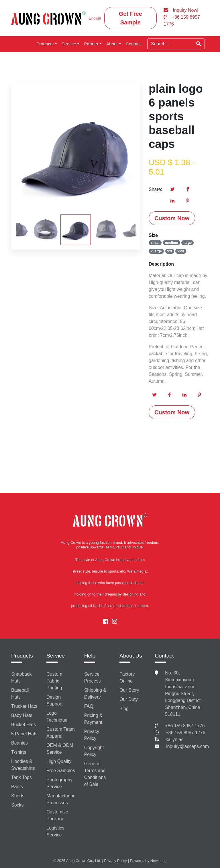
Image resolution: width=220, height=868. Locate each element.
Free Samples (61, 771)
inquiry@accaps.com (187, 746)
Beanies (19, 743)
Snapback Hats (21, 677)
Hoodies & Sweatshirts (23, 765)
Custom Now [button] (172, 218)
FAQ (89, 706)
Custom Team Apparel (60, 733)
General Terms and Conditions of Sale (95, 774)
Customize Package (57, 815)
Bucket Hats (23, 725)
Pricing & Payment (93, 719)
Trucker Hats (24, 706)
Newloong (159, 861)
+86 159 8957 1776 (185, 726)
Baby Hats (22, 715)
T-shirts (19, 752)
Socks (17, 805)
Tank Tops (21, 777)
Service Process (93, 677)
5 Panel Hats (24, 734)
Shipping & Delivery (95, 694)
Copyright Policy (94, 751)
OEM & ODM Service (60, 749)
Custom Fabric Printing (54, 681)
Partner (91, 44)
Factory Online (127, 677)
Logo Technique (57, 717)
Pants (17, 787)
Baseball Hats (20, 694)
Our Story (129, 690)
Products (45, 44)
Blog (124, 708)
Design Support (54, 700)
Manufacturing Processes (61, 799)
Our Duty (129, 699)
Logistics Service (55, 831)
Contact (133, 44)
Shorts (18, 796)
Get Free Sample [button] (130, 18)
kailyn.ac (174, 740)
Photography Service (59, 783)
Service (69, 44)
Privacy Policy (92, 735)
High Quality (59, 761)
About (112, 44)
